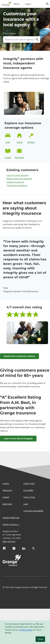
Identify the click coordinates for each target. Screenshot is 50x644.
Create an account (15, 182)
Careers (6, 483)
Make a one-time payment (19, 179)
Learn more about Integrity (18, 438)
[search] (46, 3)
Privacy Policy (29, 483)
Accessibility (28, 490)
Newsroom (7, 490)
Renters (31, 142)
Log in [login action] (28, 4)
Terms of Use (29, 497)
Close (40, 639)
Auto (8, 142)
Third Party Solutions (17, 185)
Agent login (7, 504)
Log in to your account (17, 175)
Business (19, 158)
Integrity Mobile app (11, 518)
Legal (26, 504)
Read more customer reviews (19, 356)
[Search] (37, 39)
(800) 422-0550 (9, 541)
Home (20, 142)
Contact (6, 497)
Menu (17, 4)
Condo (8, 158)
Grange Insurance (10, 524)
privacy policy (26, 630)
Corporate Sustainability (33, 511)
